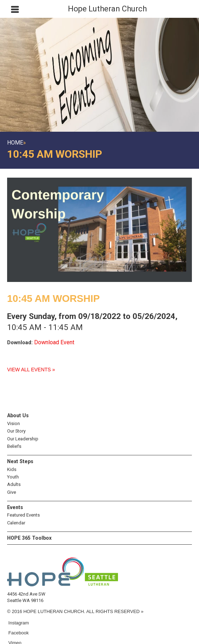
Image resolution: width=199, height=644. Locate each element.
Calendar (16, 523)
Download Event (54, 342)
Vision (14, 423)
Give (12, 492)
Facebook (18, 633)
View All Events (29, 370)
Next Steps (20, 461)
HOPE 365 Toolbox (29, 538)
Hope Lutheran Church (107, 9)
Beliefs (14, 446)
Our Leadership (23, 439)
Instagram (18, 623)
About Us (18, 415)
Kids (12, 469)
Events (15, 507)
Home (15, 143)
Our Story (16, 431)
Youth (13, 477)
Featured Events (23, 515)
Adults (14, 484)
